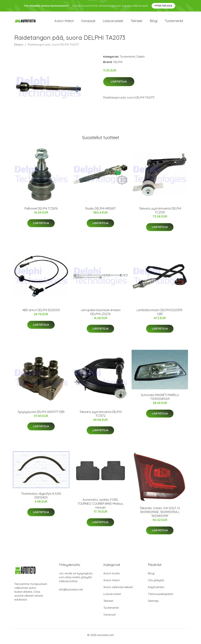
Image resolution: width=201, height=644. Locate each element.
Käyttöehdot (156, 590)
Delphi (141, 59)
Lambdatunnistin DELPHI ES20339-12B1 (160, 315)
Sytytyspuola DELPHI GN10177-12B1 (41, 414)
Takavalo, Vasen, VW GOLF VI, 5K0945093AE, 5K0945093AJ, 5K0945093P (160, 515)
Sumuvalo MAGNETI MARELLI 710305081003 (160, 399)
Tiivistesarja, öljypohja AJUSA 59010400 (41, 498)
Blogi (154, 22)
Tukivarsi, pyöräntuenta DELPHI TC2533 (160, 213)
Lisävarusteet (113, 22)
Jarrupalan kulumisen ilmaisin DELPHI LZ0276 (100, 315)
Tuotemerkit (174, 22)
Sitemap (153, 603)
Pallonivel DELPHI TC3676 (41, 211)
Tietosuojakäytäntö (161, 597)
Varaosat (88, 22)
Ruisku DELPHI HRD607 (100, 211)
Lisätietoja (119, 84)
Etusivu (19, 47)
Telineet (137, 22)
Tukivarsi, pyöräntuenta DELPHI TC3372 (100, 416)
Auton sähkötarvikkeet (118, 590)
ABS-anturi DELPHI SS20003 (41, 313)
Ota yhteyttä (156, 583)
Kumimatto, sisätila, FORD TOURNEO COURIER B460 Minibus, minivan (100, 506)
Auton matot (64, 22)
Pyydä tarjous (163, 6)
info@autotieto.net (71, 592)
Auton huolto (112, 576)
